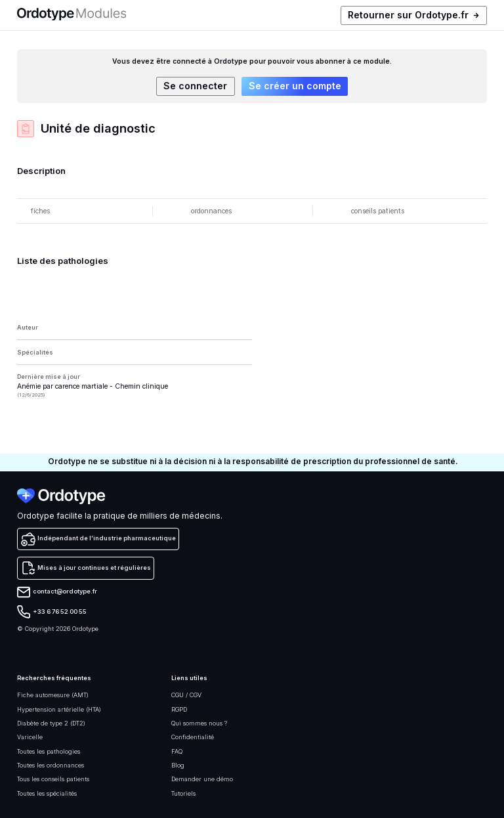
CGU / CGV (186, 695)
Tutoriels (183, 793)
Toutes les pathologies (49, 751)
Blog (178, 765)
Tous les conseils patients (53, 779)
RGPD (179, 709)
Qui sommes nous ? (199, 723)
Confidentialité (193, 737)
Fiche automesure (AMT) (53, 695)
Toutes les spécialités (47, 793)
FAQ (177, 751)
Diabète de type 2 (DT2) (51, 723)
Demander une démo (202, 779)
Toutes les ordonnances (51, 765)
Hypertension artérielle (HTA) (59, 709)
